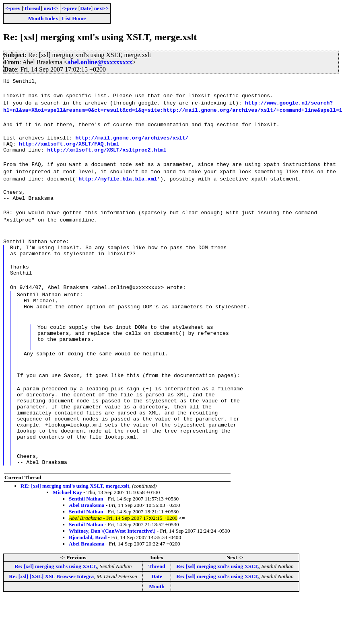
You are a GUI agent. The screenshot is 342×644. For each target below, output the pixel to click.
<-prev (13, 8)
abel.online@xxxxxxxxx (100, 62)
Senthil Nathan (86, 530)
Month (157, 618)
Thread (32, 8)
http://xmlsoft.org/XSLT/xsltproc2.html (107, 153)
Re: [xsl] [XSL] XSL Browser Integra (51, 608)
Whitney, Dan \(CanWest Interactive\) (112, 562)
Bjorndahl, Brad (88, 569)
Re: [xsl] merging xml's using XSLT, (56, 598)
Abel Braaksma (87, 536)
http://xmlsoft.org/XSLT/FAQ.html (69, 146)
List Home (74, 18)
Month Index (43, 18)
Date (85, 8)
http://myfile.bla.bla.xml (118, 182)
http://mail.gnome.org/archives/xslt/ (132, 139)
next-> (51, 8)
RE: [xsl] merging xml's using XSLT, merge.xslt (75, 517)
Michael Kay (67, 524)
